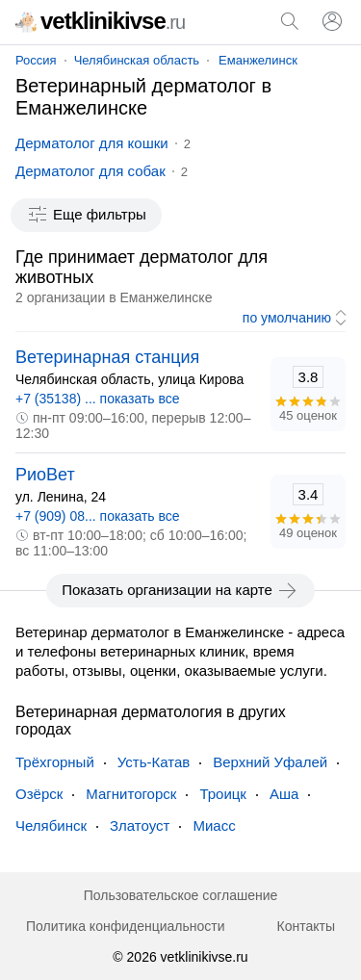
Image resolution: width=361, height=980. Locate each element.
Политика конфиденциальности (126, 926)
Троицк (223, 794)
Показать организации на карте (180, 590)
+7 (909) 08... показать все (98, 516)
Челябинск (51, 825)
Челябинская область (137, 60)
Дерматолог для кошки (92, 143)
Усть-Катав (154, 762)
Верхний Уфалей (270, 762)
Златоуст (140, 825)
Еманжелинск (258, 60)
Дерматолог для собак (90, 171)
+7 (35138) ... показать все (98, 399)
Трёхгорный (55, 762)
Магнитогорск (131, 794)
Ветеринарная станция (107, 357)
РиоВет (45, 475)
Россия (36, 60)
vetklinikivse (100, 21)
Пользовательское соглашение (181, 895)
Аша (284, 794)
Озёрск (39, 794)
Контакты (306, 926)
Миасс (214, 825)
